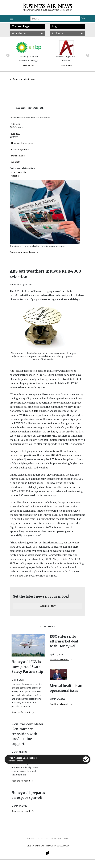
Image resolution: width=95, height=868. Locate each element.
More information (16, 761)
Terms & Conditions (35, 846)
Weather (16, 162)
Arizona (15, 176)
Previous (8, 55)
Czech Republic (19, 172)
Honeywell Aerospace (22, 143)
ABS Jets (15, 124)
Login (55, 26)
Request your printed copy (24, 252)
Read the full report (23, 712)
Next (87, 55)
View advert (29, 65)
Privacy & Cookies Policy (58, 846)
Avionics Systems (20, 149)
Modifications (18, 156)
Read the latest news (22, 79)
